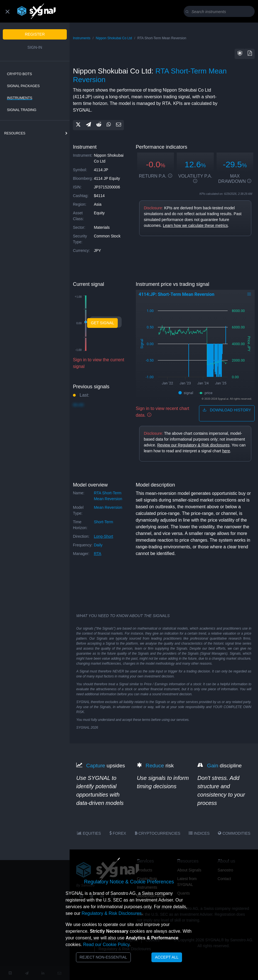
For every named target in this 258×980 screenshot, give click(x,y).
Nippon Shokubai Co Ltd (114, 38)
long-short (103, 536)
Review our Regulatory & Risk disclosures (193, 445)
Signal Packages (23, 86)
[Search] (220, 12)
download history (227, 410)
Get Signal (102, 323)
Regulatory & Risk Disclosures (111, 913)
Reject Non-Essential (103, 957)
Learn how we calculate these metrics (195, 225)
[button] (240, 54)
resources (15, 133)
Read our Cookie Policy (106, 945)
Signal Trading (22, 110)
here (226, 451)
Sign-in (35, 47)
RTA (98, 554)
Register (35, 34)
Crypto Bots (19, 74)
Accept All (167, 957)
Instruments (20, 98)
